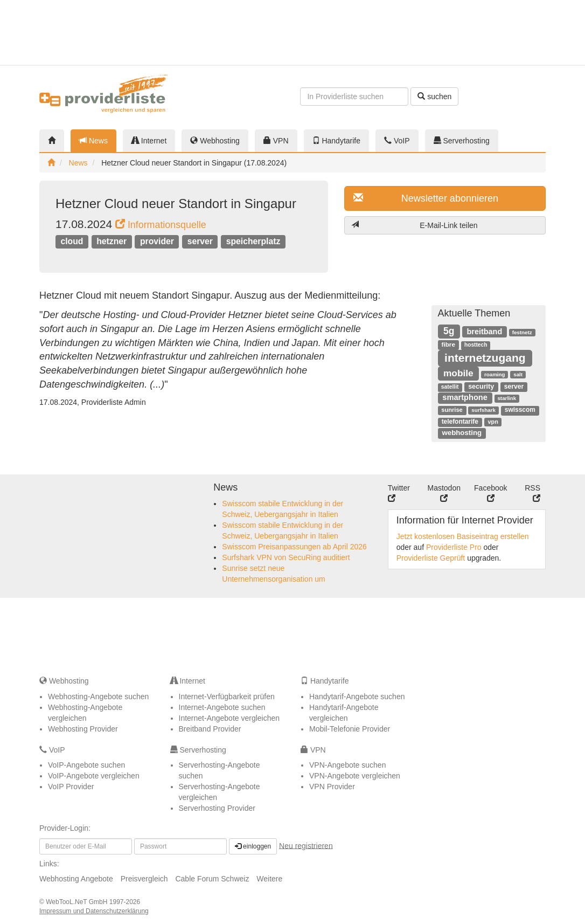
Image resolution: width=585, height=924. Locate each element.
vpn (493, 422)
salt (518, 374)
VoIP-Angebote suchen (86, 765)
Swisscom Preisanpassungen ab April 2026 (294, 547)
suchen (434, 96)
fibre (448, 344)
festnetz (522, 332)
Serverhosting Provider (217, 808)
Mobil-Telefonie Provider (350, 729)
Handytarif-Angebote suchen (357, 697)
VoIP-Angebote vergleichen (94, 776)
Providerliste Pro (454, 547)
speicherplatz (253, 241)
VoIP (397, 141)
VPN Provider (332, 787)
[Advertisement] (510, 32)
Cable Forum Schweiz (212, 879)
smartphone (465, 397)
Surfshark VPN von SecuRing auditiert (286, 557)
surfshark (483, 410)
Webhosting (215, 141)
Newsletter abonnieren (426, 198)
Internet (149, 141)
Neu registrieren (306, 845)
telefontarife (460, 422)
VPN (276, 141)
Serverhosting (462, 141)
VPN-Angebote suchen (347, 765)
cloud (72, 241)
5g (449, 331)
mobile (458, 373)
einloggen (253, 846)
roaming (495, 374)
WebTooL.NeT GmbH (78, 902)
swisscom (520, 410)
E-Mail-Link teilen (415, 225)
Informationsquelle (161, 225)
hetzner (112, 241)
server (200, 241)
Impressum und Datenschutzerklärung (94, 911)
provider (157, 241)
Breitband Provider (210, 729)
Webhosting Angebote (76, 879)
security (481, 387)
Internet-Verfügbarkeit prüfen (227, 697)
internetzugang (485, 358)
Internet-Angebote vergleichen (229, 718)
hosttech (476, 345)
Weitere (269, 879)
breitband (485, 332)
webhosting (462, 433)
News (93, 141)
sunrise (452, 410)
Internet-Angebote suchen (222, 707)
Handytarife (336, 141)
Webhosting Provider (83, 729)
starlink (507, 398)
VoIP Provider (71, 787)
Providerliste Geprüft (431, 558)
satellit (450, 387)
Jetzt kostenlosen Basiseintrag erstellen (463, 536)
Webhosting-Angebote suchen (98, 697)
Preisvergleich (144, 879)
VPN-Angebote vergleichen (355, 776)
